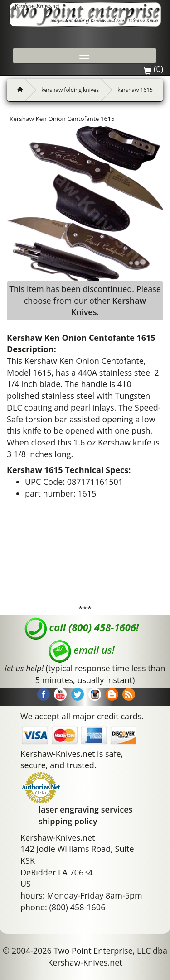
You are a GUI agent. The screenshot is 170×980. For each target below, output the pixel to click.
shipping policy (68, 821)
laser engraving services (85, 809)
